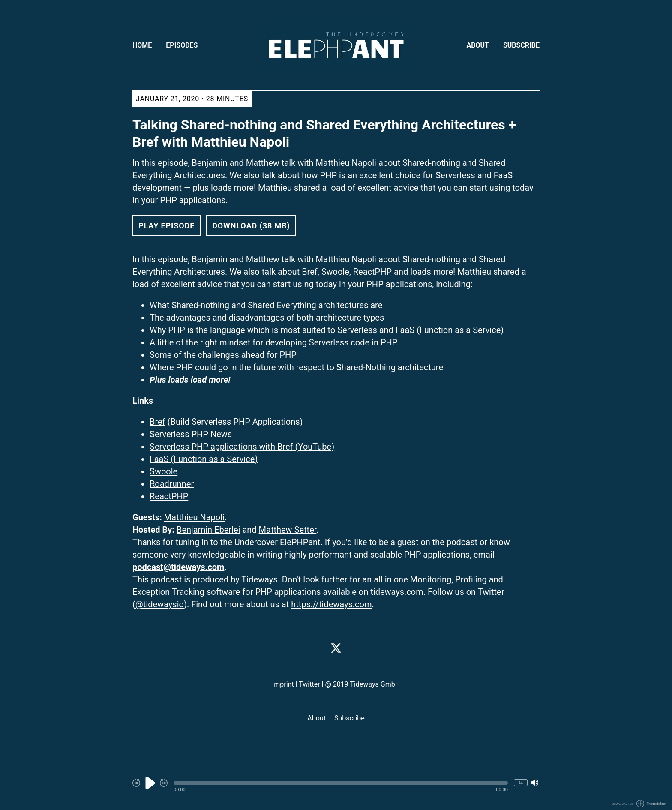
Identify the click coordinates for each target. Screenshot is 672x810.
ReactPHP (169, 496)
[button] (341, 783)
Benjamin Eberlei (208, 530)
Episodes (182, 45)
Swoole (163, 471)
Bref (157, 422)
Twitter (309, 684)
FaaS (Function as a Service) (204, 459)
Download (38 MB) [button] (251, 226)
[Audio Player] (336, 787)
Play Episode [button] (166, 226)
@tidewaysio (160, 604)
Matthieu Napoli (194, 517)
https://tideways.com (331, 604)
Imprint (283, 684)
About (478, 45)
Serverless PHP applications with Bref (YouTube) (242, 447)
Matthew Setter (288, 530)
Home (142, 45)
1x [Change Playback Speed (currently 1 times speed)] (521, 782)
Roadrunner (172, 484)
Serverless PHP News (191, 434)
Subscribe (521, 45)
